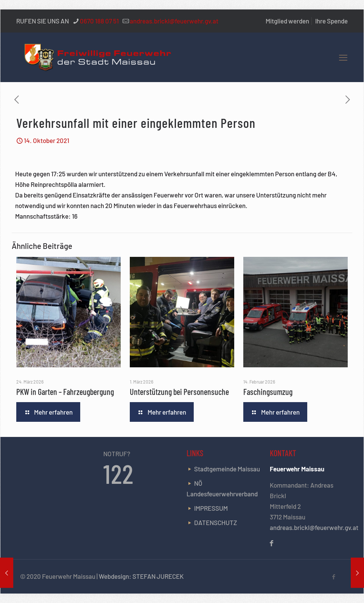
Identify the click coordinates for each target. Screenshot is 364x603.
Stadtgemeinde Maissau (227, 469)
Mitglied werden (287, 21)
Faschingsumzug (268, 392)
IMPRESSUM (211, 508)
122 (118, 473)
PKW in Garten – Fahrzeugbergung (65, 392)
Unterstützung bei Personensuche (179, 392)
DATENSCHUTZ (215, 522)
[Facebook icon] (334, 577)
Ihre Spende (331, 21)
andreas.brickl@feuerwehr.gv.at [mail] (174, 21)
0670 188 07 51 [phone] (99, 21)
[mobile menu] (343, 57)
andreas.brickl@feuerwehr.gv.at (314, 527)
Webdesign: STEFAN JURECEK (141, 576)
